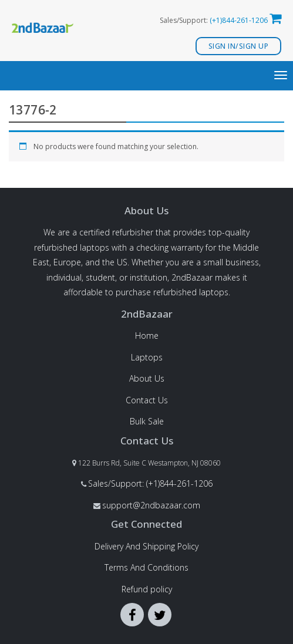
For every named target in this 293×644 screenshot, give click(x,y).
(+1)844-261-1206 (239, 20)
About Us (147, 378)
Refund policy (147, 589)
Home (147, 336)
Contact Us (147, 400)
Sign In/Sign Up (239, 46)
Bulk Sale (147, 421)
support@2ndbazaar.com (151, 505)
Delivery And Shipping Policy (146, 546)
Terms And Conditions (146, 567)
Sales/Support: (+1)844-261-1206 (150, 483)
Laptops (147, 357)
